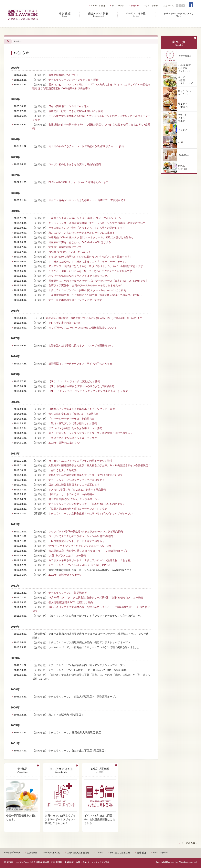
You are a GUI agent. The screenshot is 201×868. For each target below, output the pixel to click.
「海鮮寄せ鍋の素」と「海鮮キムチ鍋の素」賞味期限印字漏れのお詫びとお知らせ (96, 295)
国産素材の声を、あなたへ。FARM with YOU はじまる (80, 242)
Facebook (191, 5)
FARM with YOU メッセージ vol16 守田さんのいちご (78, 182)
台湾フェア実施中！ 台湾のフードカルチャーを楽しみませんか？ (86, 285)
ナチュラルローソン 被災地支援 (68, 593)
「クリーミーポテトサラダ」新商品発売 (71, 419)
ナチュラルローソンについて (174, 15)
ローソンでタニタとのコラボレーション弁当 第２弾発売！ (82, 536)
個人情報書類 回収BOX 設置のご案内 (71, 602)
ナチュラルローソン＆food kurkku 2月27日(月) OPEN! (79, 565)
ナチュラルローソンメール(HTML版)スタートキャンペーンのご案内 (87, 290)
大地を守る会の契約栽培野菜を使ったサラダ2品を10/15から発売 (86, 475)
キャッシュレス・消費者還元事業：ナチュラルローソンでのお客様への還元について (97, 223)
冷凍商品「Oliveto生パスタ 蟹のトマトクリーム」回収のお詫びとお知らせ (91, 237)
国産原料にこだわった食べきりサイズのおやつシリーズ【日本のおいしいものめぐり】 (98, 281)
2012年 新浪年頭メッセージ (65, 575)
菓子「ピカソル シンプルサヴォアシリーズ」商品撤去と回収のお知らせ (91, 433)
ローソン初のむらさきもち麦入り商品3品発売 (75, 164)
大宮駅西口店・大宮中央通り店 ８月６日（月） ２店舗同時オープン (88, 551)
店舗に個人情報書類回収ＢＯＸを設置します (74, 485)
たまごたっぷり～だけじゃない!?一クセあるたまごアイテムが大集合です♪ (91, 271)
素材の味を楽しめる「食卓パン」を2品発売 (73, 414)
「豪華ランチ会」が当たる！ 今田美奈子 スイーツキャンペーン (85, 218)
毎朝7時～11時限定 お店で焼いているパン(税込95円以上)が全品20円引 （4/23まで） (95, 318)
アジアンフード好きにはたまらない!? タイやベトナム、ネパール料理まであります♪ (96, 266)
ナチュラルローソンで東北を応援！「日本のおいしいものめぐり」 (87, 504)
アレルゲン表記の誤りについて (66, 323)
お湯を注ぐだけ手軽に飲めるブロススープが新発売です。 (82, 345)
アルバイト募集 (97, 6)
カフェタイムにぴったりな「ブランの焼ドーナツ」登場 (80, 461)
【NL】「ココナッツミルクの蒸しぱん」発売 (74, 381)
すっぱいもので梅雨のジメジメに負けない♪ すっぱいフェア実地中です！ (90, 257)
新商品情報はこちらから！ (64, 75)
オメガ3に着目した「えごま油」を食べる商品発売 (77, 490)
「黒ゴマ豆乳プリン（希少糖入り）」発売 (73, 423)
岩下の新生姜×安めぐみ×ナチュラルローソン (74, 499)
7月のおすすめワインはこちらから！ (70, 252)
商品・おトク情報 (99, 15)
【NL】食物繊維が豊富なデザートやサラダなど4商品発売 (81, 386)
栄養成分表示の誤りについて (65, 247)
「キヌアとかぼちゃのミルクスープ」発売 (73, 438)
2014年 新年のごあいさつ (64, 443)
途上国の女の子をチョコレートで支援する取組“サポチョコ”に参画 (86, 146)
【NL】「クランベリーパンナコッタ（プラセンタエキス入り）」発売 (88, 391)
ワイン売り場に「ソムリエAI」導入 (69, 106)
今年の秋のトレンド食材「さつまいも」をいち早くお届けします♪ (86, 228)
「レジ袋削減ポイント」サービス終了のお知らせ (77, 541)
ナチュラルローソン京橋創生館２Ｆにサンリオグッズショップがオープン (91, 513)
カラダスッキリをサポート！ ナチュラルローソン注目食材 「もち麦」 (91, 560)
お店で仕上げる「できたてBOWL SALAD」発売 (76, 111)
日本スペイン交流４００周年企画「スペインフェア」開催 (82, 409)
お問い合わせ (151, 6)
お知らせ (134, 6)
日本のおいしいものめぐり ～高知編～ (71, 494)
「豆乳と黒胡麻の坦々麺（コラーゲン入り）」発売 (78, 509)
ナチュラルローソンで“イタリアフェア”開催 (74, 80)
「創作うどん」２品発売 (63, 470)
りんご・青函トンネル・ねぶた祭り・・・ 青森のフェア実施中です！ (88, 200)
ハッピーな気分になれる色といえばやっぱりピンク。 (79, 276)
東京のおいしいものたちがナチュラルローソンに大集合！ (82, 233)
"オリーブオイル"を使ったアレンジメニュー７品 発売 (80, 546)
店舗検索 (65, 15)
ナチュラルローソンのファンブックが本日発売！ (77, 480)
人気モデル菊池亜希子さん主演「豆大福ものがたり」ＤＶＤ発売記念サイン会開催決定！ (100, 465)
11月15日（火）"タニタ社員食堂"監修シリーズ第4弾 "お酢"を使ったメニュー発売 (96, 597)
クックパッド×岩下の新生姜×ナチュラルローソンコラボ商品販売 (86, 532)
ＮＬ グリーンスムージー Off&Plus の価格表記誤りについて (83, 328)
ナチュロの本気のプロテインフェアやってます (75, 300)
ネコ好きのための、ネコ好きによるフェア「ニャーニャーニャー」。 (88, 261)
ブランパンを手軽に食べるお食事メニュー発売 (75, 428)
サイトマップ (117, 6)
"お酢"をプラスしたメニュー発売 (67, 555)
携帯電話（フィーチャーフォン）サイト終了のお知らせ (80, 364)
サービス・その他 (137, 15)
